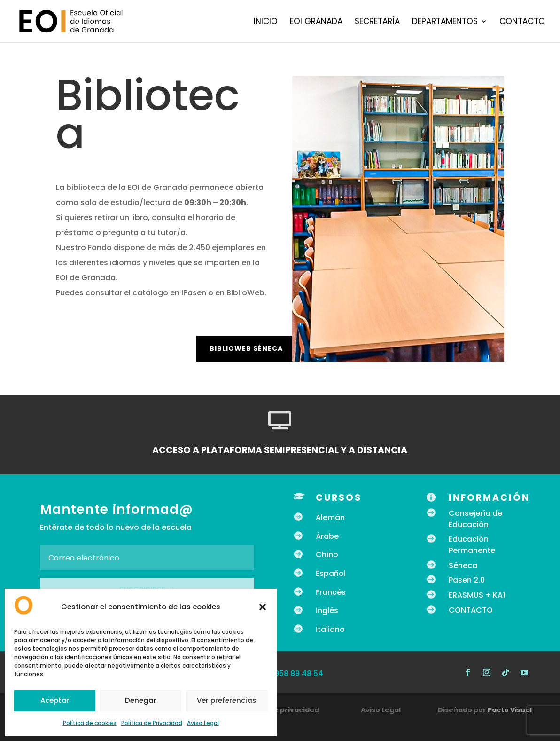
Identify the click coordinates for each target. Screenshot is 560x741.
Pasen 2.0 (467, 580)
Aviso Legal (203, 723)
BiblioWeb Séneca (246, 348)
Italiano (330, 629)
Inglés (327, 611)
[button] (263, 607)
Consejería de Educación (475, 519)
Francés (331, 592)
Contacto (522, 22)
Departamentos (445, 22)
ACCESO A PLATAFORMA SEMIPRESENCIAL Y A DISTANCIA (280, 450)
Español (331, 573)
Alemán (330, 517)
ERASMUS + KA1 (477, 595)
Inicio (266, 22)
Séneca (463, 565)
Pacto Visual (510, 710)
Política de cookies (90, 723)
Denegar (141, 700)
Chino (327, 555)
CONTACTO (471, 610)
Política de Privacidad (152, 723)
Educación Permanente (472, 545)
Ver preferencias (227, 700)
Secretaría (377, 22)
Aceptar (55, 700)
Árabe (327, 536)
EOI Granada (316, 22)
